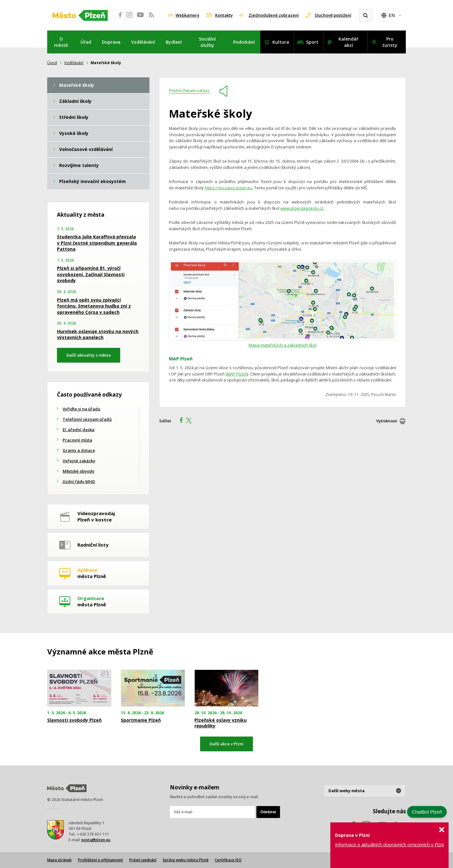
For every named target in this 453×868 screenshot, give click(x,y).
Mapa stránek (59, 860)
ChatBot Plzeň (427, 812)
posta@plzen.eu (96, 840)
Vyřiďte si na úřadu (81, 409)
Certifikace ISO (228, 860)
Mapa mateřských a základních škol (282, 345)
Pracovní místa (77, 440)
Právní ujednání (143, 860)
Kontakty (224, 15)
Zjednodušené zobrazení (274, 15)
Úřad (86, 42)
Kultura (281, 42)
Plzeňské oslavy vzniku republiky (221, 723)
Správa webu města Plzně (186, 860)
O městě (61, 42)
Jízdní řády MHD (79, 481)
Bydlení (174, 42)
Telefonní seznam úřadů (87, 419)
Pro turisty (390, 42)
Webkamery (187, 15)
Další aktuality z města (89, 355)
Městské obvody (78, 471)
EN (392, 15)
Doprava (111, 42)
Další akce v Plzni (226, 744)
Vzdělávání (143, 42)
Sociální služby (207, 42)
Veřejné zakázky (79, 461)
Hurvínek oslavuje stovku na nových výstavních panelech (98, 334)
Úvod (52, 63)
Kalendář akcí (348, 42)
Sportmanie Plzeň (141, 720)
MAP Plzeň (237, 374)
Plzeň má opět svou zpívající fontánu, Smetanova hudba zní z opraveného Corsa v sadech (94, 306)
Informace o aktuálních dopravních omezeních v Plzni (389, 845)
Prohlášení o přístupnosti (101, 860)
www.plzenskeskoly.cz (302, 208)
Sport (312, 42)
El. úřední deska (78, 430)
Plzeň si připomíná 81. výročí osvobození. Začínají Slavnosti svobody (91, 274)
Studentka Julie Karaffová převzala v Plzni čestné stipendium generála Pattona (97, 243)
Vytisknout (387, 421)
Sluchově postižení (333, 15)
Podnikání (244, 42)
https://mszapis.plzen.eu (229, 188)
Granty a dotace (79, 450)
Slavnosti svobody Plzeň (74, 720)
